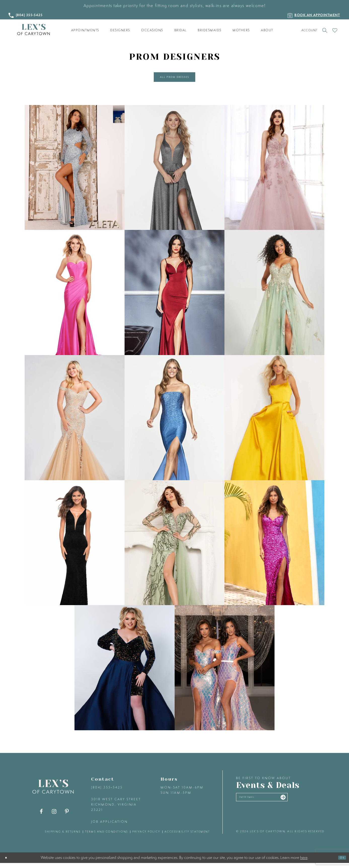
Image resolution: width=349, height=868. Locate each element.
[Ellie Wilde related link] (75, 423)
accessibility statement (187, 837)
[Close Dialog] (8, 863)
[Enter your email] (277, 805)
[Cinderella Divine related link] (174, 298)
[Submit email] (311, 805)
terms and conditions (107, 837)
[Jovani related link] (274, 423)
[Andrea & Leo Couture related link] (274, 172)
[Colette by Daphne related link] (274, 298)
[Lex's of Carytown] (33, 30)
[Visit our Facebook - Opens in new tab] (41, 817)
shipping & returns (63, 837)
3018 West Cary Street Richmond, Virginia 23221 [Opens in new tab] (116, 809)
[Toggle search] (325, 30)
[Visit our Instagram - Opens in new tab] (54, 817)
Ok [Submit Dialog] (340, 862)
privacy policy (146, 837)
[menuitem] (85, 30)
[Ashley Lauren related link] (75, 298)
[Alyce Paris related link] (174, 172)
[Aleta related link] (75, 172)
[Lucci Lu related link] (174, 548)
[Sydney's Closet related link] (124, 673)
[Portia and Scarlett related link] (225, 673)
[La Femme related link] (75, 548)
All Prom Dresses (175, 79)
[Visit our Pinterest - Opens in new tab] (67, 817)
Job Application (109, 827)
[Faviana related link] (174, 423)
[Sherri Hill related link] (274, 548)
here (304, 862)
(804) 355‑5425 (107, 792)
